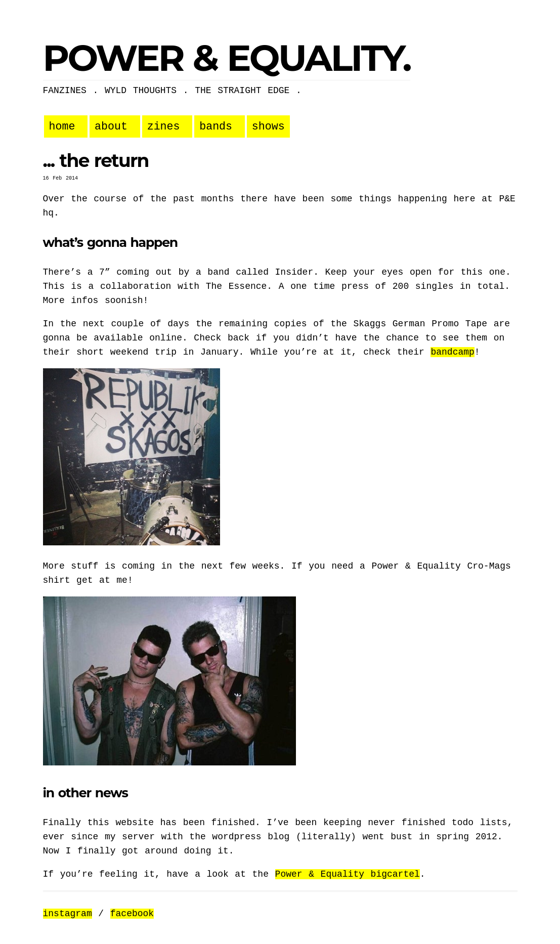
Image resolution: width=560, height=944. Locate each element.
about (111, 126)
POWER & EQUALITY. (227, 58)
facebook (132, 914)
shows (268, 126)
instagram (68, 914)
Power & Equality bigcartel (348, 874)
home (62, 126)
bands (216, 126)
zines (164, 126)
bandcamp (452, 352)
